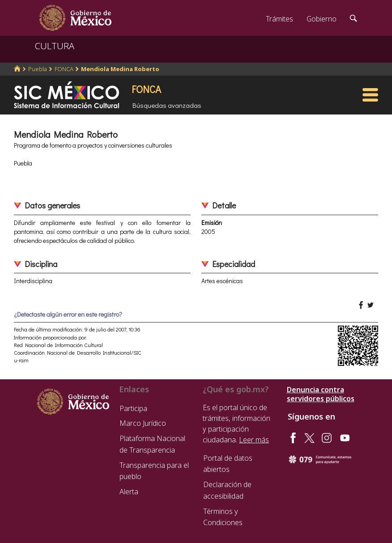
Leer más (254, 440)
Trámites (279, 19)
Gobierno (322, 19)
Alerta (129, 492)
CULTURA (55, 46)
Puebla (38, 69)
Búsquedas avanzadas (167, 105)
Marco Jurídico (143, 423)
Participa (133, 408)
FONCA (64, 69)
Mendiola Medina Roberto (120, 69)
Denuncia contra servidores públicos (321, 394)
